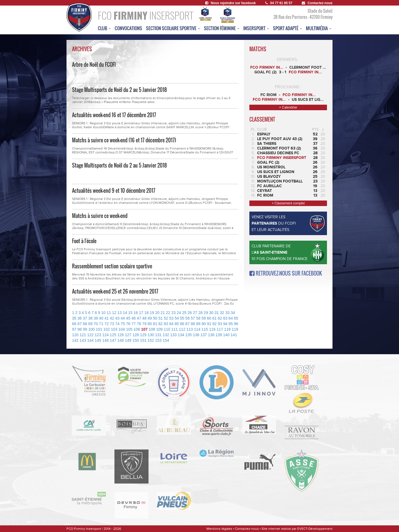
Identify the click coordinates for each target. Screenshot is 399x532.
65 (236, 318)
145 (98, 340)
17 (141, 313)
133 (173, 335)
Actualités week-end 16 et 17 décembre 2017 (114, 115)
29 (206, 313)
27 (195, 313)
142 (75, 340)
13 (120, 313)
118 (227, 329)
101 (99, 329)
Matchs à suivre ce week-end (100, 216)
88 (193, 324)
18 (147, 313)
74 (117, 324)
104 (122, 329)
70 (96, 324)
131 (158, 335)
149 (128, 340)
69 (90, 324)
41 (107, 318)
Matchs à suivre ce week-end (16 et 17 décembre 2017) (124, 140)
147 (113, 340)
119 (235, 329)
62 (220, 318)
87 (188, 324)
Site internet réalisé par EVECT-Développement (297, 529)
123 (98, 335)
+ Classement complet (288, 203)
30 (211, 313)
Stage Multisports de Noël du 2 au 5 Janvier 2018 (119, 90)
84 (171, 324)
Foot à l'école (84, 241)
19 (152, 313)
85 (177, 324)
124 (105, 335)
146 (105, 340)
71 (101, 324)
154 (166, 340)
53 (171, 318)
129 (143, 335)
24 (179, 313)
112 (182, 329)
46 (134, 318)
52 (166, 318)
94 (225, 324)
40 (101, 318)
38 (90, 318)
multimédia (319, 28)
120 (75, 335)
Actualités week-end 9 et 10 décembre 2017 (114, 191)
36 (80, 318)
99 (85, 329)
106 (137, 329)
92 (214, 324)
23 (173, 313)
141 (234, 335)
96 (236, 324)
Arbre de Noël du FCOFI (94, 65)
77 (134, 324)
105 (129, 329)
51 (161, 318)
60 (209, 318)
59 (204, 318)
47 (139, 318)
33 (227, 313)
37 (85, 318)
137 (204, 335)
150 (136, 340)
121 (83, 335)
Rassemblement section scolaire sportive (112, 266)
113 (190, 329)
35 (74, 318)
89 (198, 324)
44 (123, 318)
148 (121, 340)
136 (196, 335)
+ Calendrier (288, 107)
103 (114, 329)
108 (152, 329)
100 (91, 329)
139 (219, 335)
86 (182, 324)
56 (188, 318)
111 (174, 329)
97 (74, 329)
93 (220, 324)
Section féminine (222, 28)
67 (80, 324)
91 (209, 324)
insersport (256, 28)
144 (90, 340)
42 (112, 318)
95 (231, 324)
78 (139, 324)
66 (74, 324)
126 (121, 335)
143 (83, 340)
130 (151, 335)
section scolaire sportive (173, 28)
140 (226, 335)
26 (190, 313)
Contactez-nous (317, 3)
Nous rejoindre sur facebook (231, 3)
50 (155, 318)
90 (204, 324)
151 (143, 340)
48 (144, 318)
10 (103, 313)
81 (155, 324)
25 (184, 313)
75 (123, 324)
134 (181, 335)
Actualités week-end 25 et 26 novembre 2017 (115, 291)
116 (212, 329)
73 (112, 324)
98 (80, 329)
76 (128, 324)
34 (233, 313)
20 (157, 313)
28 (201, 313)
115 (205, 329)
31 (217, 313)
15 (131, 313)
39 (96, 318)
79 (144, 324)
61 (214, 318)
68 (85, 324)
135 (189, 335)
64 (231, 318)
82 (161, 324)
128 (136, 335)
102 (107, 329)
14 (125, 313)
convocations (128, 28)
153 (158, 340)
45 (128, 318)
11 (109, 313)
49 (150, 318)
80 (150, 324)
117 (220, 329)
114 (197, 329)
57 (193, 318)
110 (167, 329)
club (104, 28)
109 (159, 329)
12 (114, 313)
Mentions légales (219, 529)
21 (163, 313)
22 (168, 313)
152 (151, 340)
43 (117, 318)
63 (225, 318)
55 (182, 318)
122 (90, 335)
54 (177, 318)
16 (136, 313)
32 (222, 313)
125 (113, 335)
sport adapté (287, 28)
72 (107, 324)
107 (144, 329)
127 (128, 335)
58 (198, 318)
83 (166, 324)
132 (166, 335)
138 (211, 335)
